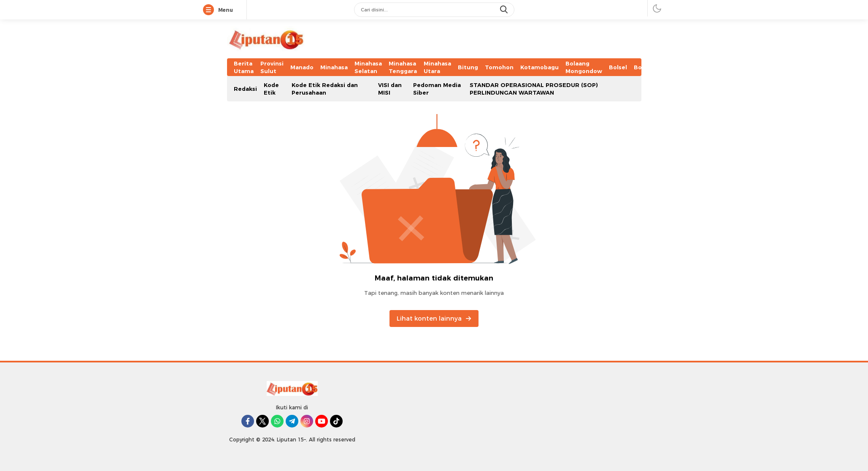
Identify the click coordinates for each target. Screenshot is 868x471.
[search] (505, 10)
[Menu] (210, 10)
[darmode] (657, 8)
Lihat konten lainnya (434, 319)
